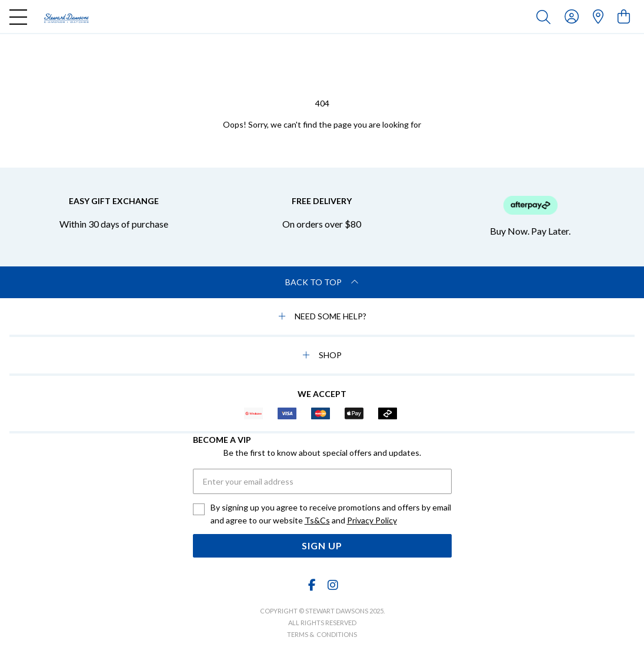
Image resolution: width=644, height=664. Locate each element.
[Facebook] (312, 585)
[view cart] (624, 16)
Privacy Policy (372, 520)
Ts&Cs (317, 520)
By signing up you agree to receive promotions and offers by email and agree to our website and (331, 515)
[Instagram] (332, 585)
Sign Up (322, 545)
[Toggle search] (546, 16)
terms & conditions (322, 634)
